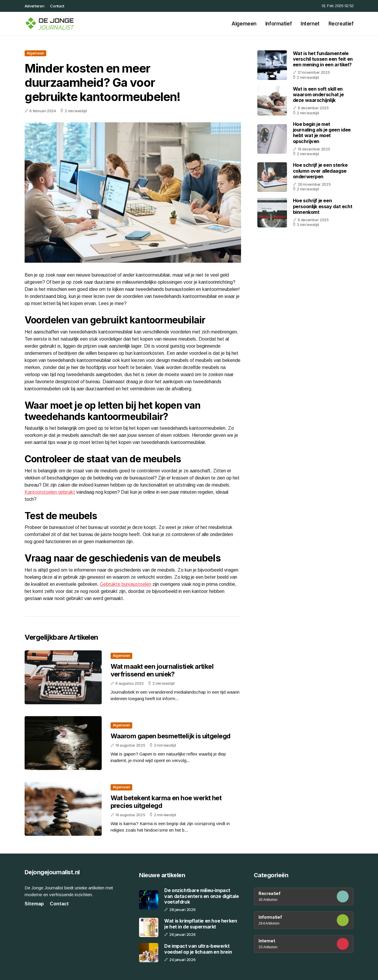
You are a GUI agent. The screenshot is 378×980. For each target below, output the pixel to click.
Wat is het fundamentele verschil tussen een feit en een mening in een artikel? (323, 59)
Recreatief (341, 24)
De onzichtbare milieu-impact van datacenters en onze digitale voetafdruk (201, 896)
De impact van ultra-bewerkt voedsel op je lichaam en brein (198, 949)
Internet (310, 24)
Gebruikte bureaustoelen (126, 584)
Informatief (279, 24)
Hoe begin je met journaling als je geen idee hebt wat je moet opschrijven (322, 133)
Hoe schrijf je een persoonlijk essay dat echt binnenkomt (323, 206)
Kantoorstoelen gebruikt (50, 492)
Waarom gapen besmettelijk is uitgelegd (171, 736)
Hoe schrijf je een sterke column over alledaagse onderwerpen (320, 171)
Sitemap (34, 904)
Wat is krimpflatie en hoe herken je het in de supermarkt (201, 924)
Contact (57, 6)
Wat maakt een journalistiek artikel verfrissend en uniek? (162, 670)
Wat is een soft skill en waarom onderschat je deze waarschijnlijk (318, 94)
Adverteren (35, 6)
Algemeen (244, 24)
